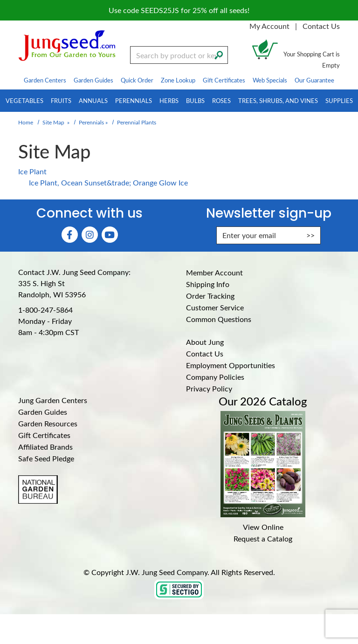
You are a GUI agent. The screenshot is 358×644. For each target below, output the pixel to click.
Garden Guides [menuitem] (93, 80)
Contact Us (321, 26)
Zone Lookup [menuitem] (178, 80)
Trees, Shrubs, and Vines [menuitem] (278, 100)
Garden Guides (43, 412)
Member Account (214, 272)
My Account (269, 26)
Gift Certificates (44, 435)
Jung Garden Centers (53, 400)
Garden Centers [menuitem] (45, 80)
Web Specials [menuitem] (270, 80)
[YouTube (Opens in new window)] (110, 235)
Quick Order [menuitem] (137, 80)
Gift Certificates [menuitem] (224, 80)
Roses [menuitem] (221, 100)
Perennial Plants (137, 122)
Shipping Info (208, 284)
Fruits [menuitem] (61, 100)
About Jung (205, 342)
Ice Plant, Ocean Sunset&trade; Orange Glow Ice (108, 182)
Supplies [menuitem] (339, 100)
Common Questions (219, 319)
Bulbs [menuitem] (195, 100)
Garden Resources (48, 423)
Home (26, 122)
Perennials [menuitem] (134, 100)
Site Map (53, 122)
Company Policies (215, 377)
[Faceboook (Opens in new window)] (70, 235)
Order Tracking (210, 296)
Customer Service (215, 307)
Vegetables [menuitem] (24, 100)
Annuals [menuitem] (93, 100)
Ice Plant (32, 171)
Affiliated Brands (45, 447)
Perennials (91, 122)
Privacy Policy (209, 388)
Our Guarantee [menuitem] (314, 80)
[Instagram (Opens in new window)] (90, 235)
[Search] (219, 54)
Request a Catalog (263, 538)
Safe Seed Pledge (46, 458)
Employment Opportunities (231, 365)
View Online (263, 527)
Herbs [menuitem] (169, 100)
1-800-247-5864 (45, 310)
